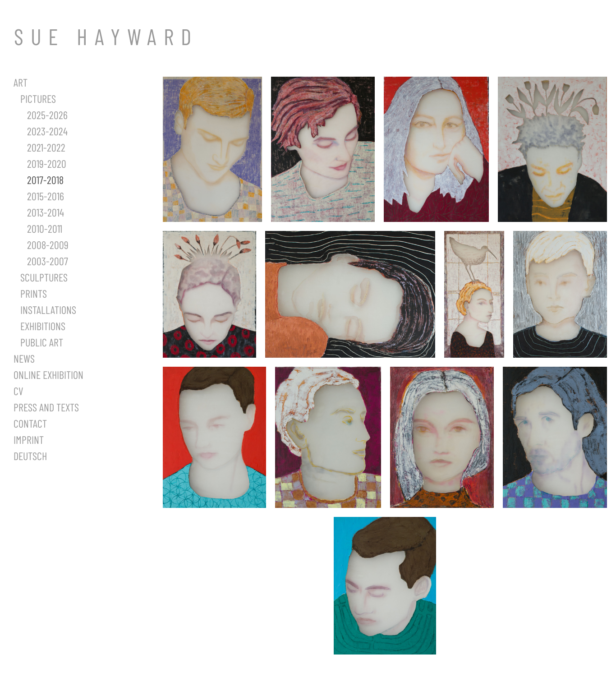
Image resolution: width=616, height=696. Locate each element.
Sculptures (44, 277)
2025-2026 (47, 115)
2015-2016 (46, 196)
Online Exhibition (48, 375)
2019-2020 (47, 164)
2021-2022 (46, 147)
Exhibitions (43, 326)
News (24, 358)
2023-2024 (47, 131)
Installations (48, 310)
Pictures (38, 99)
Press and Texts (46, 407)
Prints (34, 293)
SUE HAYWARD (106, 36)
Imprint (29, 440)
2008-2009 (48, 245)
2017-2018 (45, 180)
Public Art (42, 342)
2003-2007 (48, 261)
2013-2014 (46, 212)
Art (21, 82)
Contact (30, 423)
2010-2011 (45, 228)
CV (18, 391)
